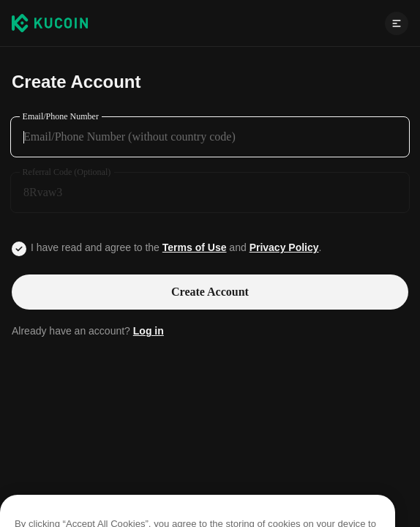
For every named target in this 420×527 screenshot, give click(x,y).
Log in (149, 331)
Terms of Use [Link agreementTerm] (195, 247)
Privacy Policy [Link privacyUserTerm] (284, 247)
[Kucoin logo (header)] (50, 23)
